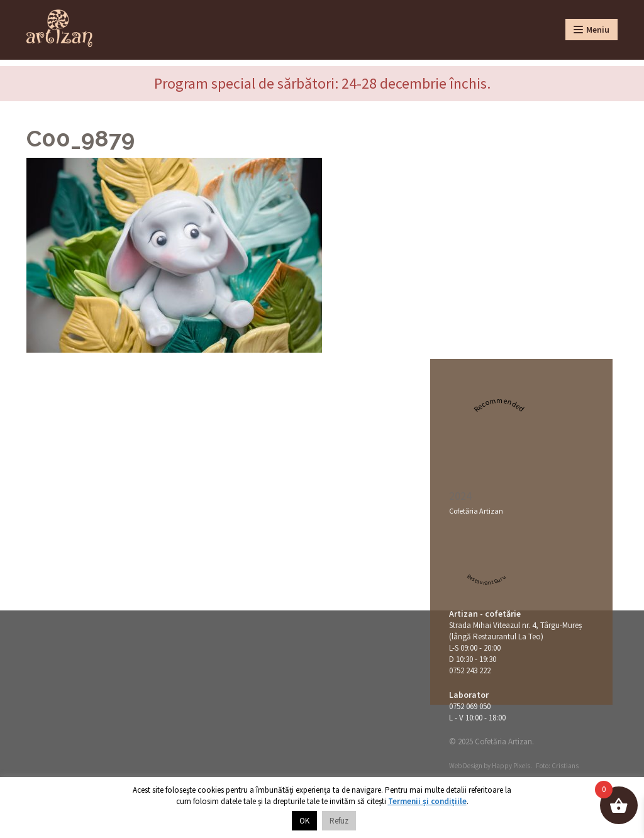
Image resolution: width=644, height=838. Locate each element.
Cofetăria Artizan (476, 511)
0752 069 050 (470, 706)
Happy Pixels (511, 766)
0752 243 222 (470, 670)
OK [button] (304, 821)
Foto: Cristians (557, 766)
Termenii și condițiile (427, 801)
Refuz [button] (339, 821)
